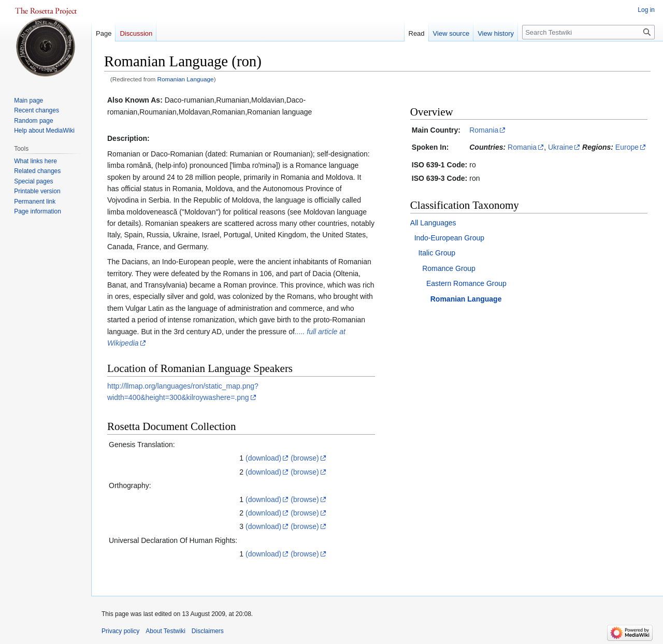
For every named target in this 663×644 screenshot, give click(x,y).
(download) (263, 458)
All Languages (433, 223)
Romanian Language (186, 79)
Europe (627, 147)
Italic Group (437, 253)
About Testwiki (165, 631)
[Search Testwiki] (588, 32)
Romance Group (449, 268)
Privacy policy (120, 631)
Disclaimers (208, 631)
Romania (484, 130)
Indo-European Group (449, 238)
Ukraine (560, 147)
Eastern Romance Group (466, 283)
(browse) (305, 458)
